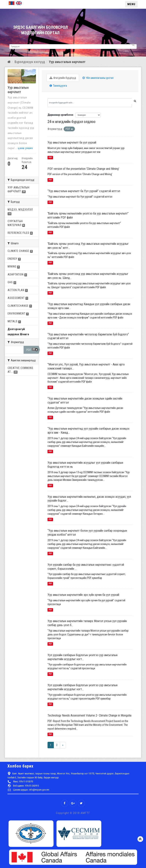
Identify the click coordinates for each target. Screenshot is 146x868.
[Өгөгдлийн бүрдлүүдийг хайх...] (90, 103)
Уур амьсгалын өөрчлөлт (67, 62)
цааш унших (25, 148)
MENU (131, 4)
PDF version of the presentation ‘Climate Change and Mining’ (83, 169)
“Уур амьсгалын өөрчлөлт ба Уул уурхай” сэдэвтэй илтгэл (84, 191)
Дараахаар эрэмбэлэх (60, 115)
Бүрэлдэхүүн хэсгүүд (30, 62)
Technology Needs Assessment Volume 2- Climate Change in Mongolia (89, 715)
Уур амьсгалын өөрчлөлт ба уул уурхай (72, 142)
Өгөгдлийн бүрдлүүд (63, 78)
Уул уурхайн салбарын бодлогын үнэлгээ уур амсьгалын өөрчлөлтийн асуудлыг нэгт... (83, 657)
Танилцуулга (58, 86)
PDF (50, 158)
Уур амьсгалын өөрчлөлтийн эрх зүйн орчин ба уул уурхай (83, 595)
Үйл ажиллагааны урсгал (98, 78)
